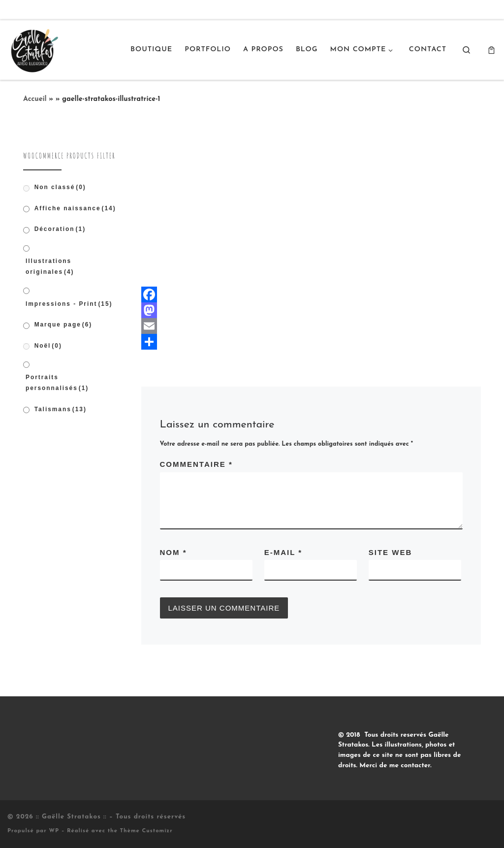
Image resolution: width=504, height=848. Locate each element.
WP (54, 831)
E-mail (283, 552)
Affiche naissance (75, 208)
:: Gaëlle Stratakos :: (71, 817)
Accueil (35, 99)
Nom (173, 552)
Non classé (60, 187)
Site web (391, 552)
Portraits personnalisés (57, 383)
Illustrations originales (50, 266)
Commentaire (196, 464)
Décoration (60, 229)
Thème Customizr (146, 831)
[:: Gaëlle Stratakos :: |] (33, 49)
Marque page (63, 325)
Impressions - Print (69, 304)
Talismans (61, 409)
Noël (48, 346)
